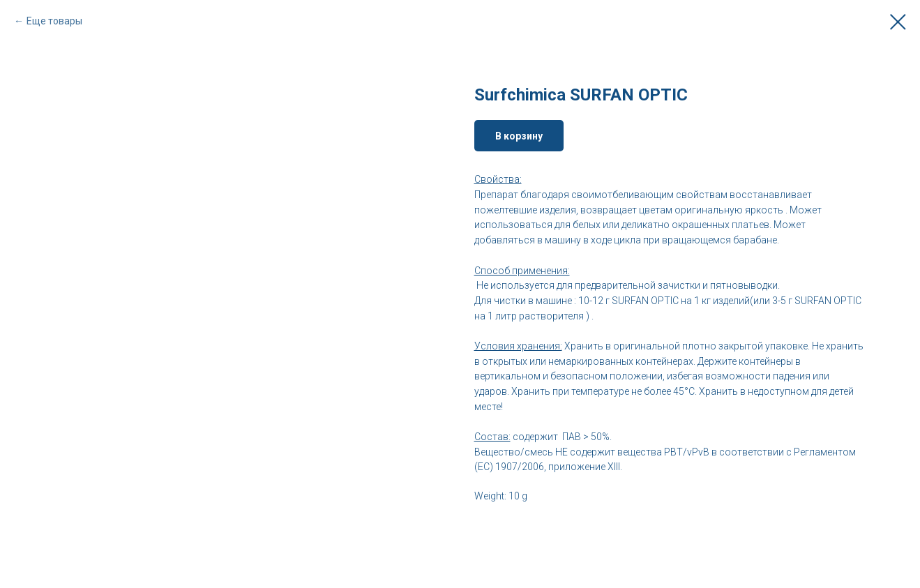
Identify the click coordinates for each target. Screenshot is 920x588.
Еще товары (54, 21)
